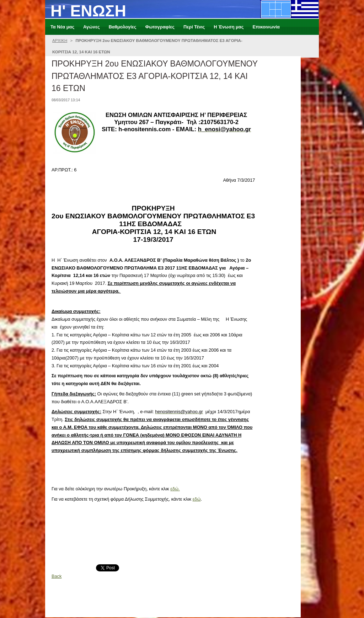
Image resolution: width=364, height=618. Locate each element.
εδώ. (175, 489)
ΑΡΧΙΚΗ (60, 41)
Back (57, 576)
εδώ (197, 499)
